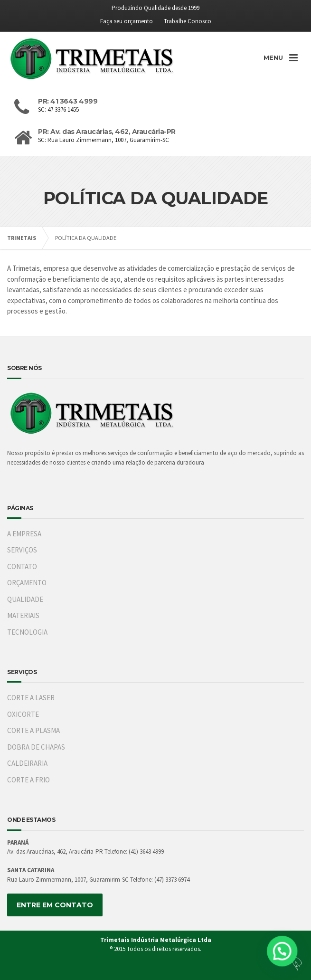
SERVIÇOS (22, 550)
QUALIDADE (25, 599)
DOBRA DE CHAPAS (36, 747)
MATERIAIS (23, 615)
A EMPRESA (24, 534)
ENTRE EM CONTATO (55, 905)
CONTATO (22, 566)
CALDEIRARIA (27, 763)
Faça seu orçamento (127, 21)
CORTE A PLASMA (33, 730)
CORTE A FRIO (28, 780)
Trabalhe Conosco (188, 21)
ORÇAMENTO (27, 583)
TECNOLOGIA (27, 632)
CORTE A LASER (31, 698)
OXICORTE (23, 714)
